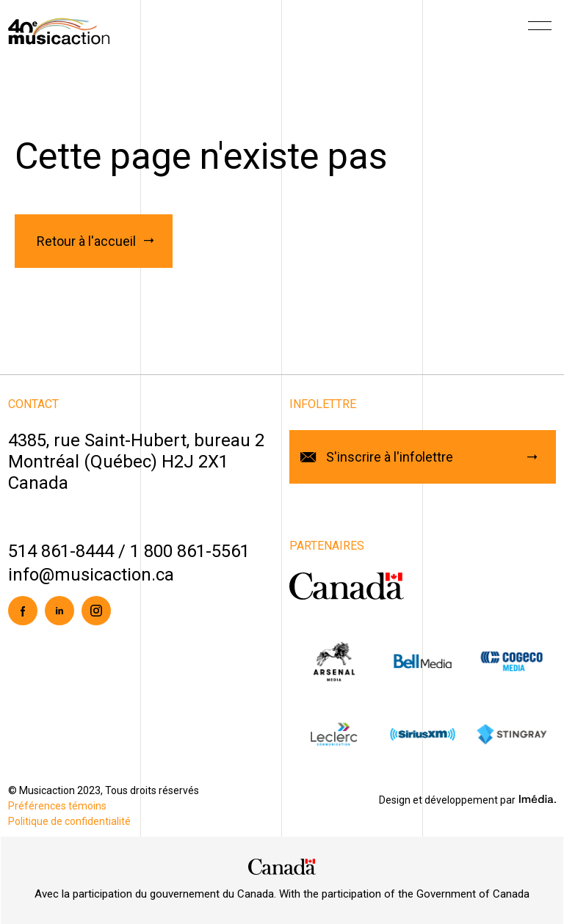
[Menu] (540, 31)
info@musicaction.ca (91, 575)
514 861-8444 (61, 551)
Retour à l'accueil (86, 241)
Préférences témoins (57, 806)
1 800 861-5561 (190, 551)
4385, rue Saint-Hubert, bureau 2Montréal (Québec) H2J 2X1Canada (136, 462)
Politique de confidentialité (69, 821)
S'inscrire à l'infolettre (390, 457)
